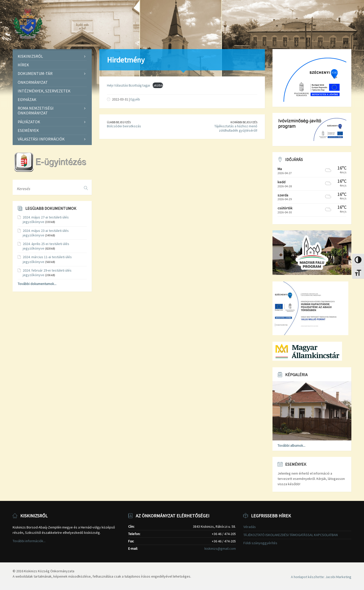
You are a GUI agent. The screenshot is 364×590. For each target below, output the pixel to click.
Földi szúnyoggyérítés (260, 543)
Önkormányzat (33, 82)
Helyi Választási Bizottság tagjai (129, 85)
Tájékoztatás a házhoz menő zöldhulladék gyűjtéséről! (236, 128)
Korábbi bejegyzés (244, 122)
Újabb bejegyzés (119, 122)
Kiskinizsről (30, 56)
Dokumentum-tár (35, 73)
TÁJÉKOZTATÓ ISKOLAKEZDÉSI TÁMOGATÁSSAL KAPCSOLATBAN (291, 535)
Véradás (250, 527)
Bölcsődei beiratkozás (124, 126)
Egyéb (135, 99)
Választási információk (41, 139)
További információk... (29, 541)
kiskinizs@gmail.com (220, 548)
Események (28, 130)
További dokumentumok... (37, 284)
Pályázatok (29, 122)
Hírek (23, 65)
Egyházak (27, 99)
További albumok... (291, 445)
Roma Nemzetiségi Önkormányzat (36, 110)
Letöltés (158, 85)
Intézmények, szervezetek (44, 91)
